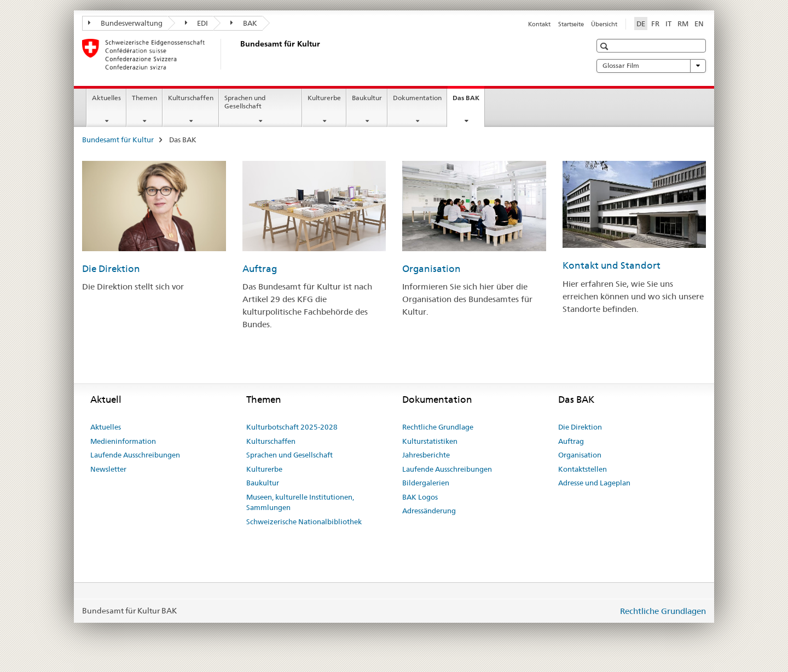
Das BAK (468, 101)
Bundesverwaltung (125, 23)
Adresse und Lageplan (594, 483)
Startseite (571, 24)
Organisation (431, 269)
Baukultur (367, 98)
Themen (144, 98)
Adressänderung (429, 511)
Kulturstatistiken (430, 441)
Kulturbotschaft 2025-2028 (292, 427)
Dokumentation (417, 98)
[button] (606, 46)
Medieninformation (123, 441)
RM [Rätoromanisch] (683, 24)
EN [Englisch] (699, 24)
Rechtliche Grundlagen (663, 611)
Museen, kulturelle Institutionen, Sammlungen (300, 502)
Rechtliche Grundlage (438, 427)
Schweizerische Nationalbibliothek (304, 522)
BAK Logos (420, 497)
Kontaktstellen (583, 469)
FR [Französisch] (655, 24)
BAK (244, 23)
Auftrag (260, 269)
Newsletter (108, 469)
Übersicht (604, 24)
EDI (197, 23)
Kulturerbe (324, 98)
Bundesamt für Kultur (118, 140)
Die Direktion (111, 269)
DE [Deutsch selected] (641, 24)
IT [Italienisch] (668, 24)
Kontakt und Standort (612, 265)
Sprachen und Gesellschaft (245, 102)
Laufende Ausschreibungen (135, 455)
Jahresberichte (426, 455)
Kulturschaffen (191, 98)
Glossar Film (651, 66)
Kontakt (539, 24)
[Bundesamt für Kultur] (238, 54)
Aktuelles (106, 98)
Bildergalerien (426, 483)
